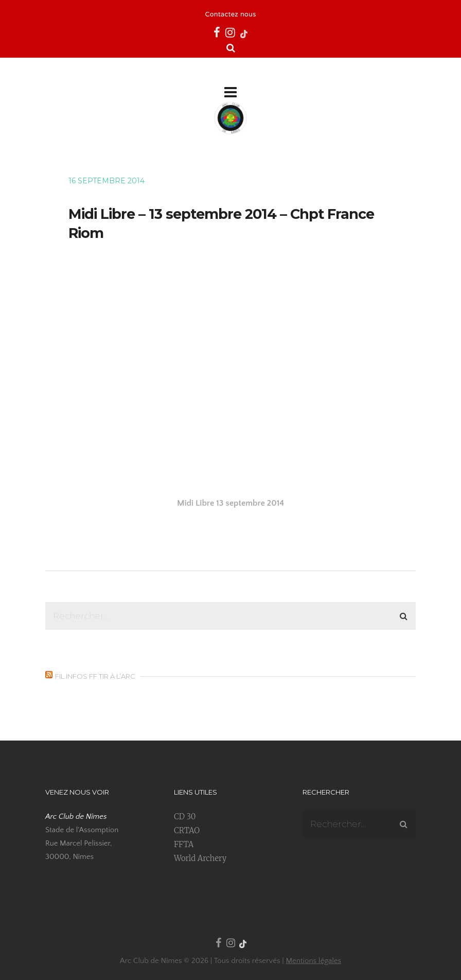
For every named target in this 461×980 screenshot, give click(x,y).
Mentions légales (313, 961)
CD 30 (185, 816)
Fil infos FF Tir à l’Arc (95, 676)
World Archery (200, 858)
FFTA (184, 844)
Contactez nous (230, 15)
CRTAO (187, 830)
